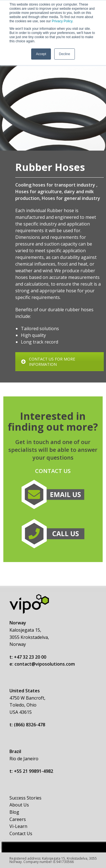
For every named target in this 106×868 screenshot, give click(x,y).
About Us (19, 805)
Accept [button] (41, 54)
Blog (14, 812)
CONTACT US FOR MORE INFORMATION (48, 362)
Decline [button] (65, 54)
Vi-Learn (18, 826)
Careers (18, 819)
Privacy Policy (62, 21)
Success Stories (25, 798)
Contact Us (21, 833)
